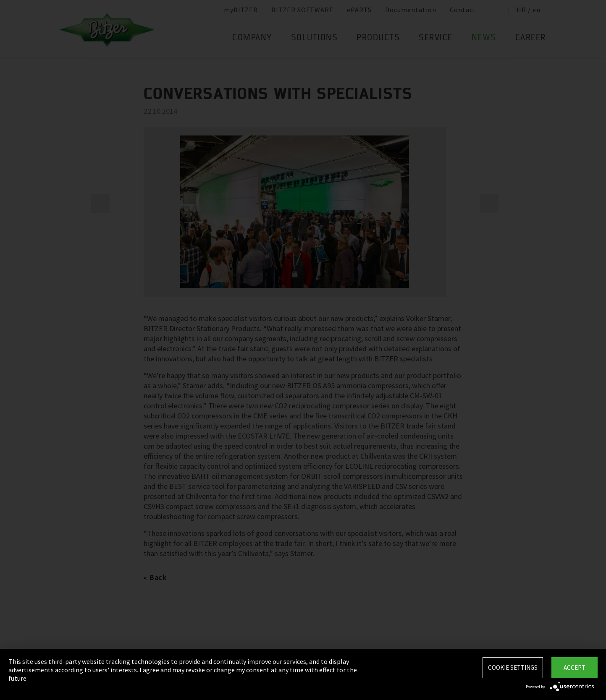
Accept (575, 667)
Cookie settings (513, 667)
